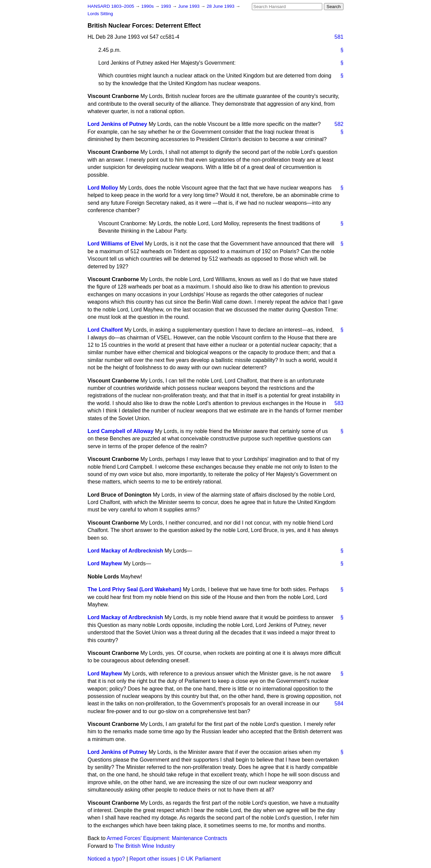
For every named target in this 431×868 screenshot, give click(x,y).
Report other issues (153, 859)
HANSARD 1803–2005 (111, 6)
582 (339, 124)
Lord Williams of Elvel (115, 244)
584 (339, 704)
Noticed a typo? (106, 859)
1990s (148, 6)
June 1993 (189, 6)
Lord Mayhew (105, 563)
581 (339, 37)
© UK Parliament (201, 859)
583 (339, 403)
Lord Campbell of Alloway (121, 431)
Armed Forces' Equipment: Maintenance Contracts (167, 838)
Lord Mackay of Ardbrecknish (125, 551)
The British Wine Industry (145, 846)
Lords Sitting (100, 14)
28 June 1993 (221, 6)
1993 (167, 6)
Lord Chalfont (105, 330)
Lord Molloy (103, 188)
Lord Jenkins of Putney (117, 124)
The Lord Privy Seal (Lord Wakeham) (135, 589)
